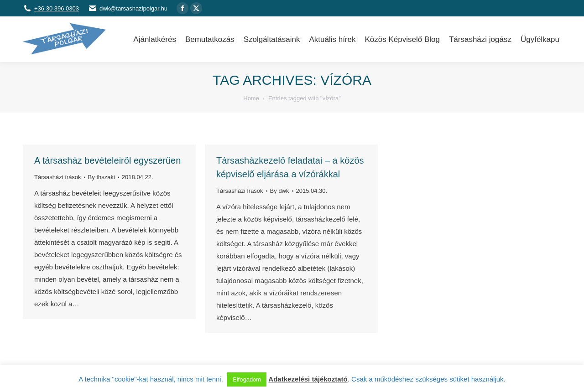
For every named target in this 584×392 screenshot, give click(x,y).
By (102, 177)
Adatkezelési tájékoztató (308, 379)
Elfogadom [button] (247, 379)
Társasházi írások (58, 177)
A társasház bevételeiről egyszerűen (107, 160)
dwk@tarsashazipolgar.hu (133, 8)
